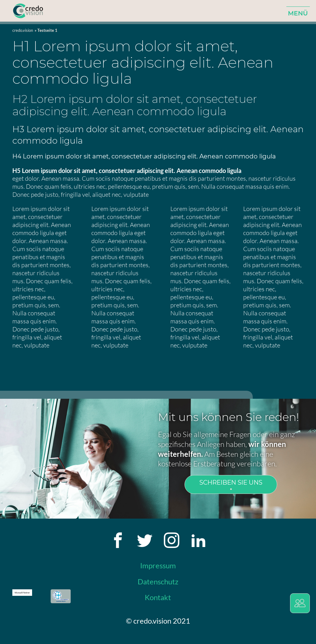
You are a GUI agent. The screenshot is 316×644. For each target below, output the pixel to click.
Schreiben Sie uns (231, 482)
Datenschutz (158, 581)
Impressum (158, 565)
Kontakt (158, 597)
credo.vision (23, 30)
